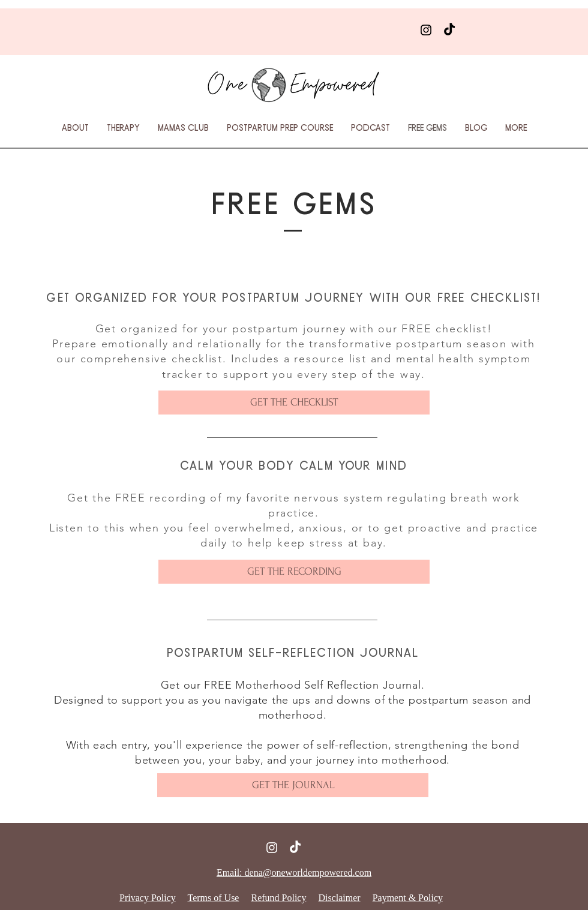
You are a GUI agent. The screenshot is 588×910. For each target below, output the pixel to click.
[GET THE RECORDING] (294, 572)
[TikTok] (449, 30)
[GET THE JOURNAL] (293, 785)
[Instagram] (426, 30)
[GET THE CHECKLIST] (294, 403)
